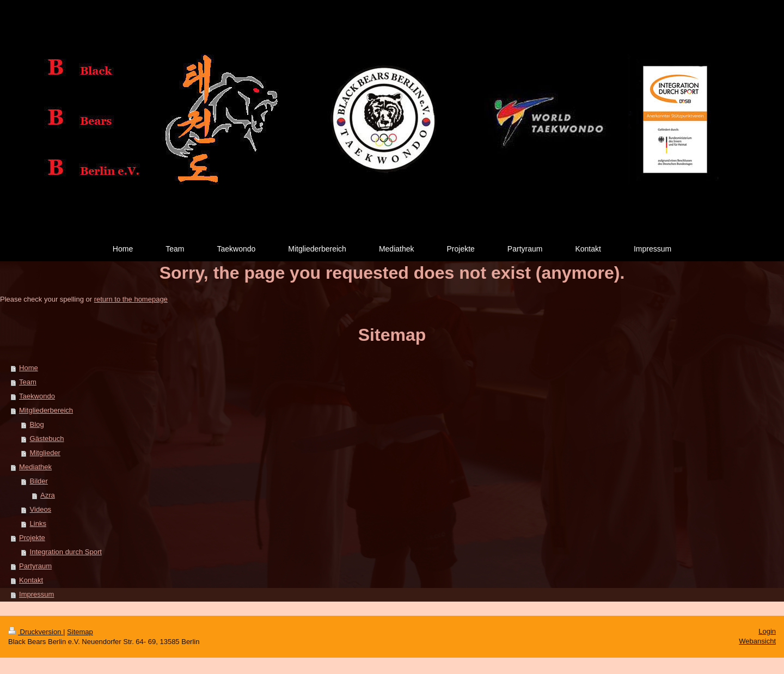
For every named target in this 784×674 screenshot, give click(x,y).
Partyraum (35, 566)
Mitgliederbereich (46, 410)
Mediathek (35, 467)
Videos (41, 509)
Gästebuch (47, 439)
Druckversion (36, 632)
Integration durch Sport (66, 552)
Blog (37, 424)
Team (28, 382)
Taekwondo (37, 396)
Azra (48, 495)
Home (29, 368)
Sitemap (80, 632)
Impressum (36, 594)
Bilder (39, 481)
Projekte (32, 538)
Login (767, 631)
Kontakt (31, 580)
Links (38, 523)
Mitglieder (45, 453)
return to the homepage (131, 299)
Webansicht (757, 641)
